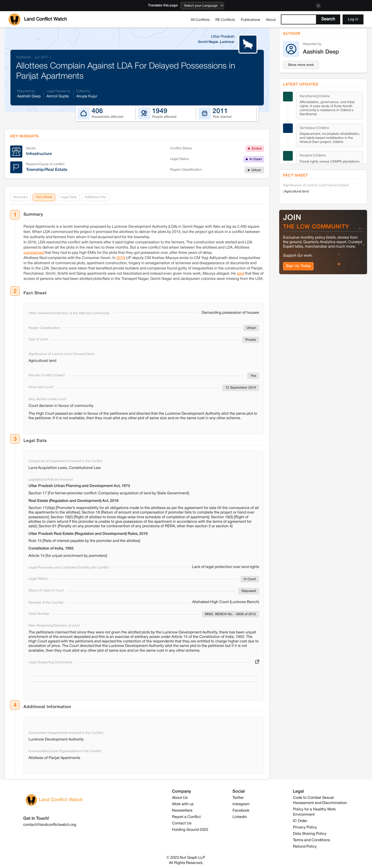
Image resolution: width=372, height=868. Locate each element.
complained (34, 253)
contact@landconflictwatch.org (50, 825)
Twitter (238, 798)
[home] (38, 19)
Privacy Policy (305, 827)
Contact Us (182, 823)
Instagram (241, 804)
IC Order (300, 821)
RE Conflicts (225, 20)
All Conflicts (200, 20)
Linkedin (240, 817)
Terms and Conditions (312, 840)
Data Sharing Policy (310, 834)
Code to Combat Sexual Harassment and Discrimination (320, 800)
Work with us (183, 804)
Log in (353, 19)
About (271, 20)
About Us (180, 798)
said (240, 274)
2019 (121, 258)
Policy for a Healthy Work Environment (314, 812)
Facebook (241, 811)
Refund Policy (305, 847)
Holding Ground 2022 (190, 830)
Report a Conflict (186, 817)
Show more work (301, 65)
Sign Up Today (298, 266)
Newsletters (182, 811)
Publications (251, 20)
